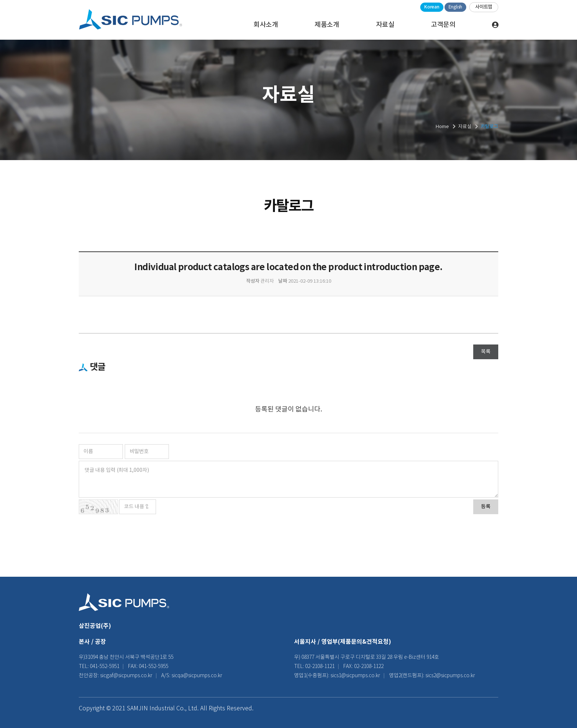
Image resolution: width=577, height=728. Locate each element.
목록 (486, 352)
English (455, 7)
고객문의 (443, 25)
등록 (486, 507)
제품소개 (327, 25)
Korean (432, 7)
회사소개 (266, 25)
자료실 (385, 25)
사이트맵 (484, 7)
